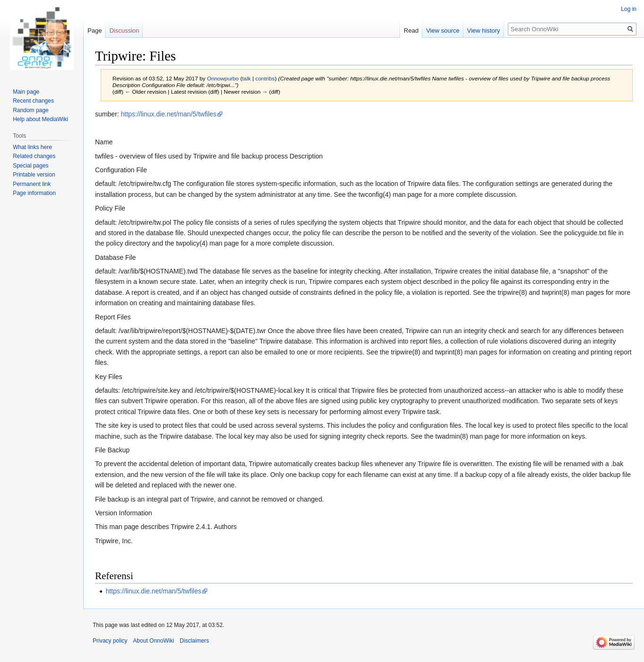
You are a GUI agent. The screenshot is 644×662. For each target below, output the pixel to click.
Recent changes (33, 101)
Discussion (124, 31)
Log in (629, 9)
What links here (32, 147)
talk (246, 78)
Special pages (30, 166)
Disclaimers (194, 641)
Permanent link (32, 184)
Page (95, 31)
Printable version (34, 175)
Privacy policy (110, 641)
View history (484, 31)
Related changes (34, 156)
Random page (30, 110)
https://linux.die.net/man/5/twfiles (168, 114)
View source (443, 31)
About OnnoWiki (153, 641)
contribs (265, 78)
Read (411, 31)
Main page (26, 92)
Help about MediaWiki (40, 119)
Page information (34, 193)
